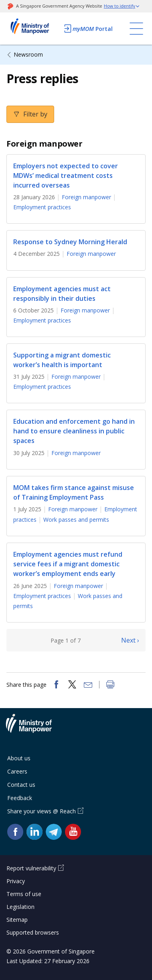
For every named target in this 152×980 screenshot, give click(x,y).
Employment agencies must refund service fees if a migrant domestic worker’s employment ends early (68, 564)
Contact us (21, 785)
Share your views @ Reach (42, 811)
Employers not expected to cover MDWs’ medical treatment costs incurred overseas (66, 176)
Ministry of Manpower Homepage (33, 29)
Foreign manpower (86, 197)
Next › (130, 640)
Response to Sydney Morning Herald (70, 242)
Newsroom (28, 54)
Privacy (16, 881)
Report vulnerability (31, 868)
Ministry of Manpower (35, 728)
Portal (88, 29)
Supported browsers (33, 932)
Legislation (20, 907)
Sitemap (17, 920)
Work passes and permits (76, 520)
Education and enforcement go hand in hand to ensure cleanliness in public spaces (74, 431)
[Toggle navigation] (136, 29)
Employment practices (42, 207)
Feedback (20, 798)
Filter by (34, 114)
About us (19, 758)
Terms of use (24, 894)
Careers (17, 771)
